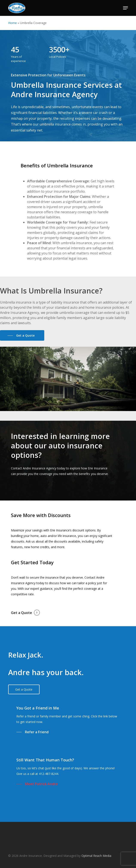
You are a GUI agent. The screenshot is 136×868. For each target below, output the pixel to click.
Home (12, 23)
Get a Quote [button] (21, 613)
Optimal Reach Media (96, 856)
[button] (125, 8)
